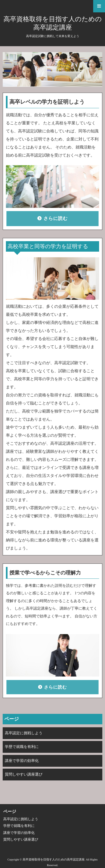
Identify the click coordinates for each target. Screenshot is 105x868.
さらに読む (56, 218)
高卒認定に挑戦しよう (24, 733)
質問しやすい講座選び (24, 774)
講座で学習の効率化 (22, 761)
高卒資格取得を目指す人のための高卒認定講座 (53, 23)
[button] (52, 6)
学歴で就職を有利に (22, 747)
